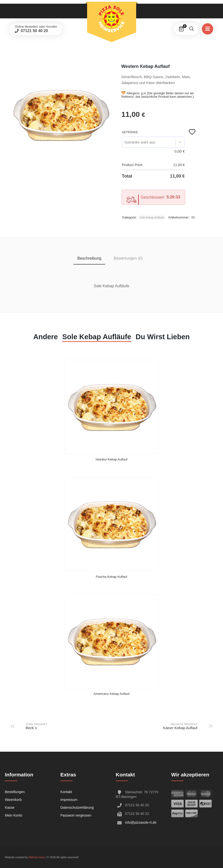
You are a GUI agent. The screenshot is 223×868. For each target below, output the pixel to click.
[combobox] (125, 142)
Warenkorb (13, 800)
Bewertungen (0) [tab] (128, 258)
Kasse (10, 808)
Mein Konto (14, 815)
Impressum (69, 800)
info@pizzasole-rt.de (141, 822)
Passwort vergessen (76, 815)
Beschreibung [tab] (89, 258)
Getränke (130, 132)
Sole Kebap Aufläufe (152, 217)
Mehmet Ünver (37, 857)
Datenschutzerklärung (77, 808)
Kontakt (66, 792)
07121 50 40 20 (34, 31)
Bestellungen (15, 792)
